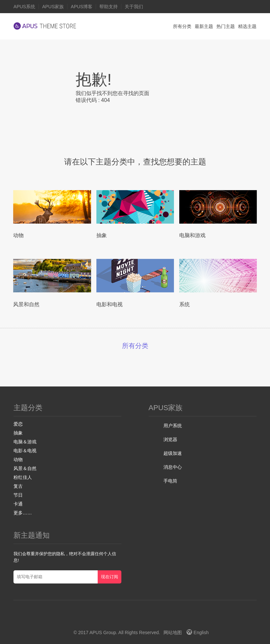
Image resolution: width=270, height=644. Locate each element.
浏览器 (170, 439)
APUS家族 (53, 7)
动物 (18, 459)
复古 (18, 486)
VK (167, 621)
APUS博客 (82, 7)
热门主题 (226, 26)
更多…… (23, 513)
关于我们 (134, 7)
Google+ (125, 621)
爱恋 (18, 424)
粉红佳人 (23, 477)
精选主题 (247, 26)
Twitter (103, 621)
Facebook (114, 621)
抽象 (18, 433)
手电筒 (170, 481)
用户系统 (173, 426)
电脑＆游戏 (25, 442)
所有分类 (182, 26)
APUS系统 (24, 7)
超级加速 (173, 453)
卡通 (18, 504)
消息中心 (173, 467)
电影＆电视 (25, 451)
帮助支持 (109, 7)
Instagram (153, 621)
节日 (18, 495)
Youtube (139, 621)
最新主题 (204, 26)
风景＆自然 (25, 468)
